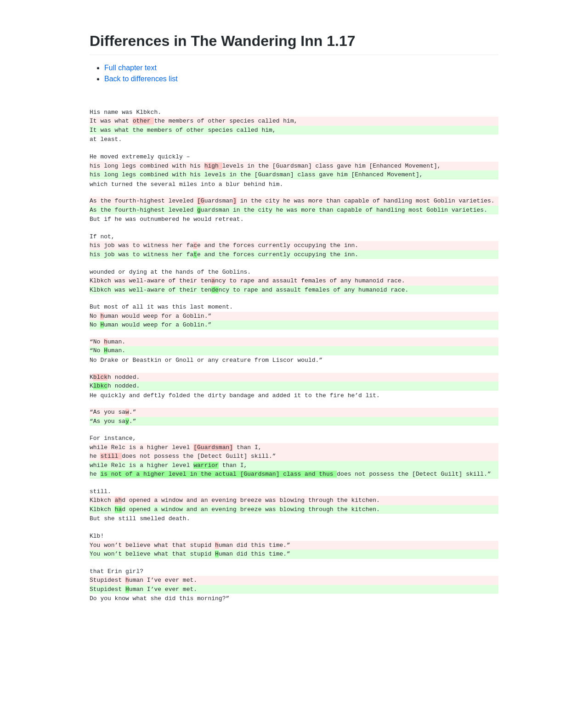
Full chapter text (130, 68)
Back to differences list (141, 79)
